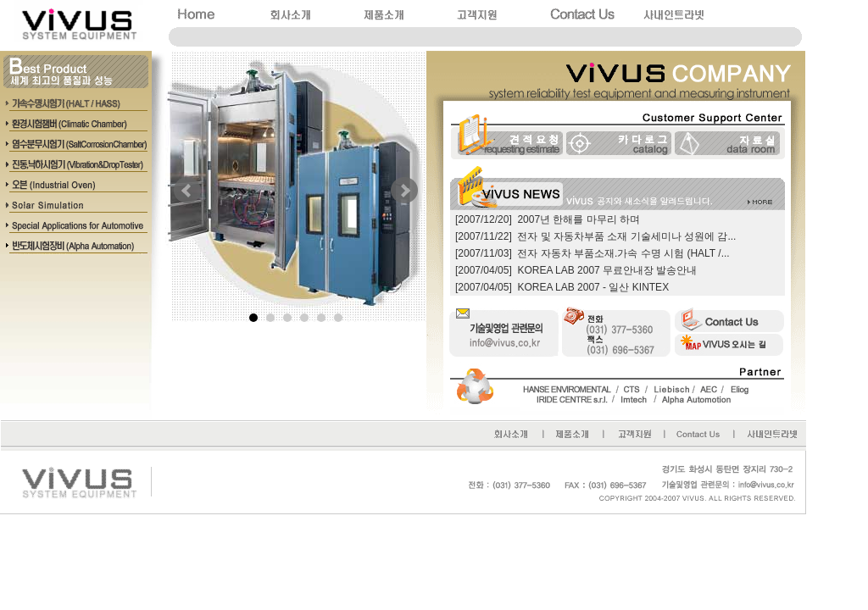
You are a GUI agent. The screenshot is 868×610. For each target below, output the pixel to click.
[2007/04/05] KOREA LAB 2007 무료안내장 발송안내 (576, 270)
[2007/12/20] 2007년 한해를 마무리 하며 (548, 219)
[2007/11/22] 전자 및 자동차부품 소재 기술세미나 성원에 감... (595, 236)
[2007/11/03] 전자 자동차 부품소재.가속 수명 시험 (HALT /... (593, 253)
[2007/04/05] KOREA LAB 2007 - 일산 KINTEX (562, 287)
